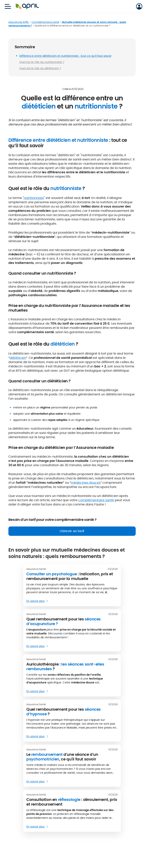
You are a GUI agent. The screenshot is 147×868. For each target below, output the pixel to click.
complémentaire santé (96, 500)
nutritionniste (34, 198)
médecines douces (86, 483)
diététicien (18, 358)
